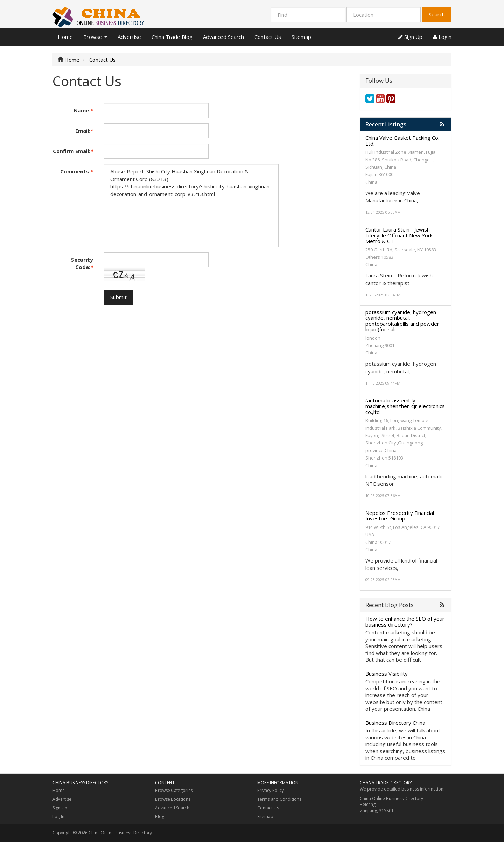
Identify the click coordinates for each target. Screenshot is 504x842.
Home (65, 37)
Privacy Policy (271, 790)
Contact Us (268, 37)
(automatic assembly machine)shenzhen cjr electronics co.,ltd (405, 406)
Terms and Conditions (279, 799)
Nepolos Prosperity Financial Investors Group (400, 516)
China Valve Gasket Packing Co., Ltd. (403, 141)
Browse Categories (174, 790)
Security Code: (82, 263)
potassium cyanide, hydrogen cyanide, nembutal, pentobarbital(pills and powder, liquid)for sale (403, 321)
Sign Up (410, 37)
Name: (83, 110)
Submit (118, 297)
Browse (95, 37)
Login (442, 37)
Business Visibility (387, 674)
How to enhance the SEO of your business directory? (405, 622)
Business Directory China (395, 723)
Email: (84, 131)
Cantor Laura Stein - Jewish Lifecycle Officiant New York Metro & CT (399, 235)
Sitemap (301, 37)
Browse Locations (173, 799)
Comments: (77, 171)
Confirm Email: (73, 151)
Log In (58, 817)
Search (437, 14)
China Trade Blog (172, 37)
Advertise (129, 37)
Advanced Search (223, 37)
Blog (160, 817)
